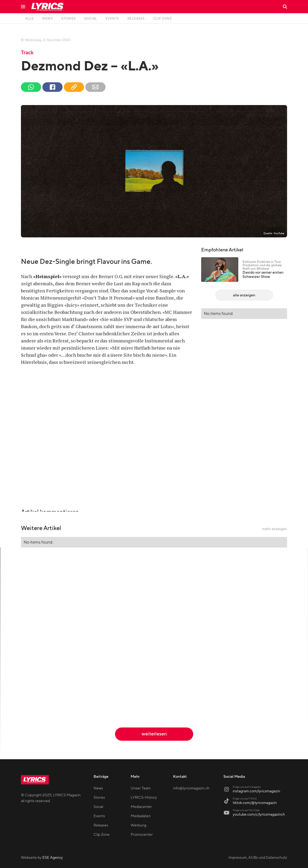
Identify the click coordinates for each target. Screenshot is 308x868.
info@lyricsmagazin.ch (191, 788)
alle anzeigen (244, 295)
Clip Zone (102, 835)
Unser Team (141, 788)
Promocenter (142, 835)
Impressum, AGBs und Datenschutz (258, 858)
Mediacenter (141, 807)
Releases (101, 825)
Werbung (138, 825)
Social (98, 807)
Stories (99, 798)
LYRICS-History (144, 798)
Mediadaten (141, 816)
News (98, 788)
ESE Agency (53, 858)
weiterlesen (154, 734)
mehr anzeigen (275, 529)
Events (99, 816)
